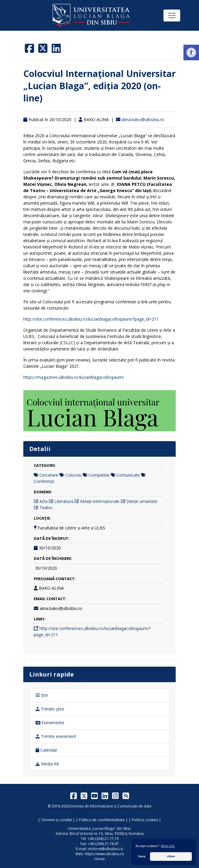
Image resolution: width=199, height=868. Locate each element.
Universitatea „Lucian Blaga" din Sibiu (99, 828)
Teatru (46, 508)
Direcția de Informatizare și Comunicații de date (111, 806)
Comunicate (128, 475)
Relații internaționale (100, 501)
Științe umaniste (142, 501)
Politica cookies (145, 820)
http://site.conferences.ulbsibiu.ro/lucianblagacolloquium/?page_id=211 (91, 319)
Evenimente (50, 723)
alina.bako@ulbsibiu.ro (143, 119)
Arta (43, 501)
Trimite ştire (50, 709)
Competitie (99, 475)
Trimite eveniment (56, 736)
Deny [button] (142, 856)
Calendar (46, 750)
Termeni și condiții (56, 820)
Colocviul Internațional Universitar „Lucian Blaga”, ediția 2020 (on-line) (99, 86)
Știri (42, 695)
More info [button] (168, 846)
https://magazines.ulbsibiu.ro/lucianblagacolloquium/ (74, 377)
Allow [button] (171, 856)
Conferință (44, 481)
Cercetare (49, 475)
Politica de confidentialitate (102, 820)
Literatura (64, 501)
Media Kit (47, 764)
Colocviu (73, 475)
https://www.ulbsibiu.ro (104, 854)
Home (100, 859)
